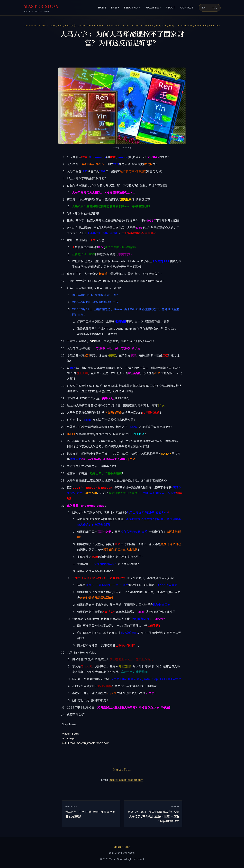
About (171, 8)
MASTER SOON (41, 8)
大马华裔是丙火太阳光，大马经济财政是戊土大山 (104, 192)
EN (204, 8)
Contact (187, 8)
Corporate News (144, 26)
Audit (53, 26)
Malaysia (153, 8)
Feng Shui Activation (181, 26)
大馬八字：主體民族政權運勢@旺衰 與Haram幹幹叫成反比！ (112, 206)
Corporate (127, 26)
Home (102, 8)
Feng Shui (132, 8)
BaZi (115, 8)
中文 (214, 8)
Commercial (112, 26)
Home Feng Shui (204, 26)
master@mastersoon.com (126, 780)
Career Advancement (90, 26)
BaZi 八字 (70, 26)
